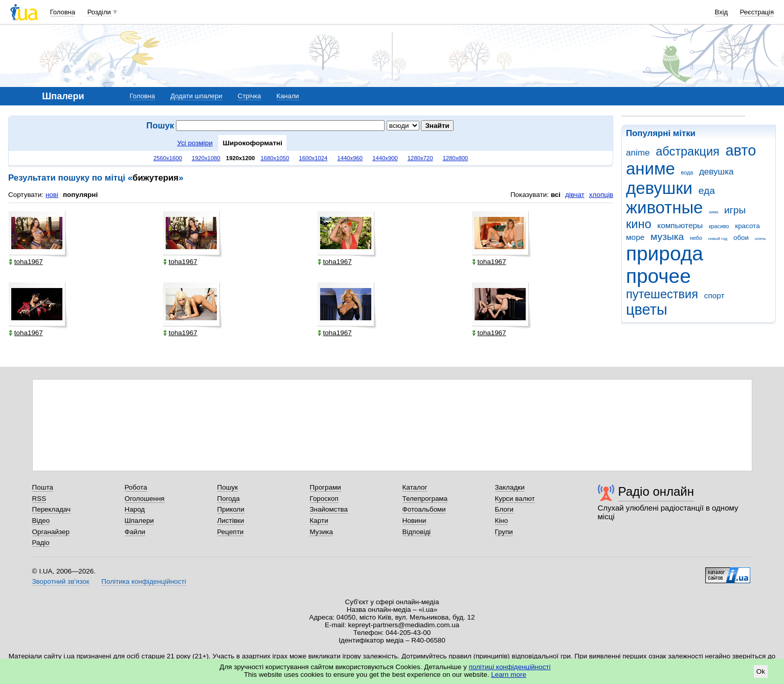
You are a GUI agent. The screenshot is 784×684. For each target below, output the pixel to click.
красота (747, 226)
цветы (647, 310)
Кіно (502, 521)
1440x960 (350, 158)
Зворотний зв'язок (61, 581)
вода (687, 172)
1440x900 (385, 158)
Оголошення (145, 499)
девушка (716, 172)
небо (696, 238)
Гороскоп (324, 499)
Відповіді (417, 532)
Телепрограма (425, 499)
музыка (667, 237)
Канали (288, 96)
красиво (719, 226)
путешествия (662, 294)
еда (707, 191)
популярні (80, 195)
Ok (761, 671)
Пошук (228, 487)
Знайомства (329, 509)
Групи (504, 532)
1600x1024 (313, 158)
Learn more (509, 675)
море (635, 237)
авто (741, 150)
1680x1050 (275, 158)
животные (664, 207)
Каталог (415, 487)
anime (638, 153)
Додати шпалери (196, 96)
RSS (39, 499)
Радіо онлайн (656, 491)
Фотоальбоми (424, 509)
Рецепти (231, 532)
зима (713, 212)
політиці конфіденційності (510, 667)
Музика (321, 532)
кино (639, 224)
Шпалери (139, 521)
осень (760, 239)
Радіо (41, 543)
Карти (319, 521)
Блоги (505, 509)
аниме (651, 169)
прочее (658, 276)
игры (735, 210)
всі (556, 195)
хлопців (601, 195)
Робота (136, 487)
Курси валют (515, 499)
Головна (63, 12)
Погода (229, 499)
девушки (659, 188)
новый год (718, 239)
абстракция (688, 151)
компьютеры (680, 225)
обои (741, 238)
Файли (135, 532)
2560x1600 (168, 158)
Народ (135, 509)
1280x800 (456, 158)
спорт (714, 295)
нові (52, 195)
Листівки (231, 521)
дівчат (575, 195)
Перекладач (51, 509)
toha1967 (26, 262)
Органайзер (51, 532)
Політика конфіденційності (143, 581)
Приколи (231, 509)
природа (665, 253)
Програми (326, 487)
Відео (41, 521)
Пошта (43, 487)
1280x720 (420, 158)
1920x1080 (206, 158)
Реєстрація (757, 12)
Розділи (99, 12)
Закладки (510, 487)
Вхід (722, 12)
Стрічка (249, 96)
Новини (415, 521)
